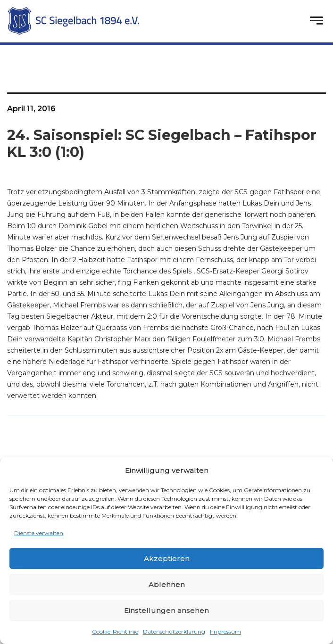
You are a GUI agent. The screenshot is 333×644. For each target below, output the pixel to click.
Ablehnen (167, 584)
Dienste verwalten (39, 533)
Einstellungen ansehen (166, 610)
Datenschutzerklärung (174, 632)
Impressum (225, 632)
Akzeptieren (167, 558)
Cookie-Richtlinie (115, 632)
